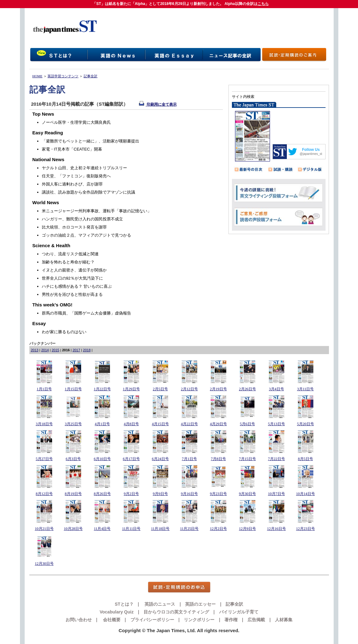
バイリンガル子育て (239, 612)
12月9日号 (248, 529)
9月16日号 (189, 494)
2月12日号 (189, 389)
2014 (45, 350)
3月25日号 (73, 424)
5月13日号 (277, 424)
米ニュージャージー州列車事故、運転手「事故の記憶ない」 (97, 211)
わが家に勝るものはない (64, 332)
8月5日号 (306, 459)
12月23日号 (306, 529)
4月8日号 (131, 424)
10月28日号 (73, 529)
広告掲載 (256, 620)
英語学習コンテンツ (63, 76)
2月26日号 (248, 389)
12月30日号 (44, 564)
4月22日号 (189, 424)
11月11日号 (131, 529)
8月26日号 (102, 494)
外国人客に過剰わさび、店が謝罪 (72, 184)
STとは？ (124, 604)
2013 (35, 350)
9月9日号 (160, 494)
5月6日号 (248, 424)
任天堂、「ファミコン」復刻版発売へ (76, 176)
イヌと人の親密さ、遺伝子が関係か (74, 270)
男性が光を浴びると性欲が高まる (72, 294)
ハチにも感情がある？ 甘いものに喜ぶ (77, 286)
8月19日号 (73, 494)
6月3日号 (73, 459)
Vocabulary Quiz (117, 612)
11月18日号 (160, 529)
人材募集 (284, 620)
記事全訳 (91, 76)
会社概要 (111, 620)
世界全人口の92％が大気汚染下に (72, 278)
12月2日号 (218, 529)
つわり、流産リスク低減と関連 (70, 254)
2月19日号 (218, 389)
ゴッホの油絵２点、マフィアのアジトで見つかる (86, 235)
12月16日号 (277, 529)
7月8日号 (218, 459)
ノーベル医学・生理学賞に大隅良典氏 (76, 122)
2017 (76, 350)
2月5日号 (160, 389)
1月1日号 (44, 389)
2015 (55, 350)
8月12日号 (44, 494)
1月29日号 (131, 389)
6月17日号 (131, 459)
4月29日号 (218, 424)
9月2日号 (131, 494)
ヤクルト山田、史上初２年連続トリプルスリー (84, 168)
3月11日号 (306, 389)
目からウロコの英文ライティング (176, 612)
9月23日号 (218, 494)
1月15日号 (73, 389)
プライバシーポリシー (152, 620)
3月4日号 (277, 389)
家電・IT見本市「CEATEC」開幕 (72, 149)
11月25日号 (189, 529)
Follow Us (311, 150)
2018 (87, 350)
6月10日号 (102, 459)
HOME (37, 76)
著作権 (231, 620)
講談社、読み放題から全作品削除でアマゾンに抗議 (88, 192)
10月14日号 (306, 494)
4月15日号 (160, 424)
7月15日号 (248, 459)
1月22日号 (102, 389)
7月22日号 (277, 459)
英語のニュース (159, 604)
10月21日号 (44, 529)
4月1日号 (102, 424)
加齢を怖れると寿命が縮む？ (68, 262)
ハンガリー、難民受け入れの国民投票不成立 (82, 219)
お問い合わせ (79, 620)
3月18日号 (44, 424)
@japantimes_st (311, 154)
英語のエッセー (200, 604)
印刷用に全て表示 (158, 104)
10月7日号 (277, 494)
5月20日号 (306, 424)
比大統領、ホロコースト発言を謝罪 (74, 227)
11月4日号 (102, 529)
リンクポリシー (199, 620)
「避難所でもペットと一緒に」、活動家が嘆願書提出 (91, 141)
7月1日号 (189, 459)
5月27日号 (44, 459)
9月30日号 (248, 494)
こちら (263, 4)
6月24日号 (160, 459)
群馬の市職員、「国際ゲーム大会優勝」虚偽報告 (86, 313)
